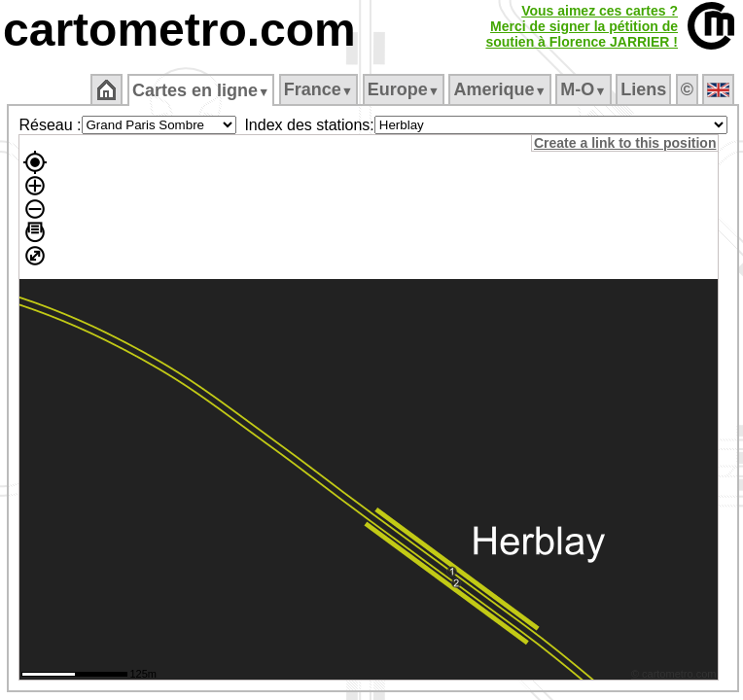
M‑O (583, 89)
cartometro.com (179, 30)
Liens (643, 89)
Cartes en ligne (201, 90)
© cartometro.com (674, 674)
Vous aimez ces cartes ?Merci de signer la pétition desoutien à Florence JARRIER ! (582, 26)
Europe (404, 89)
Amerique (499, 89)
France (318, 89)
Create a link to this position (625, 143)
